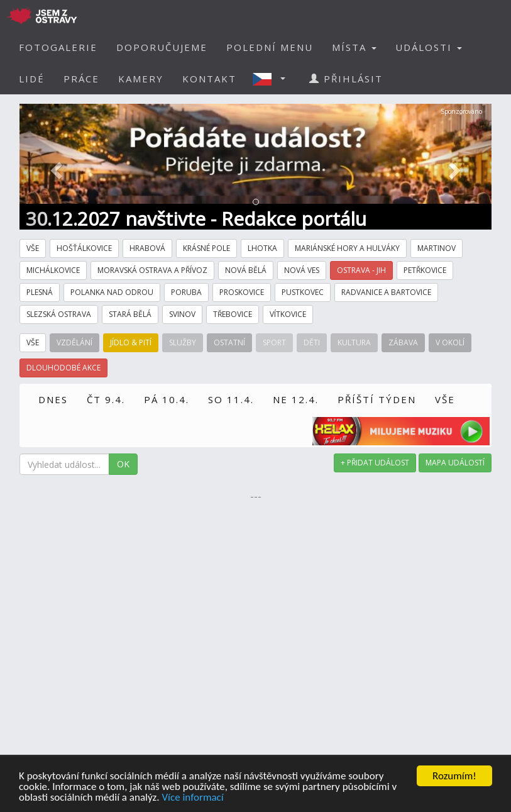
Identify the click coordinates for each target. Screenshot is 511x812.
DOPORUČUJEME (162, 47)
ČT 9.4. (106, 399)
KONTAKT (209, 79)
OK (123, 464)
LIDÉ (32, 79)
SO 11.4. (231, 399)
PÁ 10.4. (167, 399)
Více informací (192, 798)
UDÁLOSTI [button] (429, 47)
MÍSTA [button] (354, 47)
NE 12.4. (296, 399)
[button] (273, 79)
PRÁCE (81, 79)
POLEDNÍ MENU (270, 47)
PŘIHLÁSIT (346, 79)
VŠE (445, 399)
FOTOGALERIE (58, 47)
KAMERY (141, 79)
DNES (53, 399)
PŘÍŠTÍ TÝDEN (377, 399)
